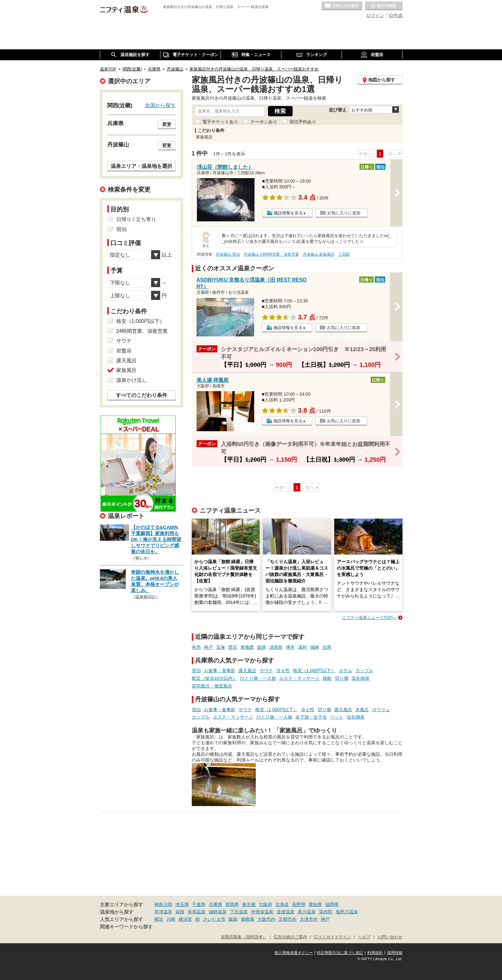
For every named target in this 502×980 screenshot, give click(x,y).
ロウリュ (381, 710)
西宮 (233, 647)
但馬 (327, 647)
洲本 (290, 647)
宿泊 (196, 671)
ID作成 (396, 15)
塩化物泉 (360, 678)
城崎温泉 (218, 912)
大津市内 (309, 919)
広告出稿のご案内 (290, 937)
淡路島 (276, 647)
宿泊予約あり (303, 122)
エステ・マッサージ (299, 678)
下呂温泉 (239, 912)
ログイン (375, 15)
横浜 (159, 919)
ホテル (345, 671)
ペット (337, 717)
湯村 (303, 647)
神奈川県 (163, 904)
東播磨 (247, 647)
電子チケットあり (220, 122)
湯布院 (326, 912)
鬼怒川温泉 (347, 912)
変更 (167, 124)
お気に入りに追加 (344, 213)
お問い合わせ (390, 937)
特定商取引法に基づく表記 (340, 953)
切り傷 (342, 678)
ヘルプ (364, 937)
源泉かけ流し (132, 380)
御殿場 (247, 919)
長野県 (299, 904)
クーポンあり (264, 122)
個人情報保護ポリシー (294, 953)
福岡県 (332, 904)
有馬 (196, 647)
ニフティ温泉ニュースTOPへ (369, 618)
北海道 (282, 904)
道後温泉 (286, 912)
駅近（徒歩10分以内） (215, 678)
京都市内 (287, 919)
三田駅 (344, 254)
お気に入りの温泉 (342, 6)
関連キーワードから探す (126, 927)
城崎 (315, 647)
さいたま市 (214, 919)
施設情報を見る (288, 213)
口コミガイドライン (332, 937)
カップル (364, 671)
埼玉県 (182, 904)
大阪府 (265, 904)
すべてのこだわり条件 (142, 395)
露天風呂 (247, 671)
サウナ (266, 671)
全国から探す (160, 105)
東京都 (249, 904)
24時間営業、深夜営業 (142, 331)
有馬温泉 (197, 912)
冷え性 (283, 671)
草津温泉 (163, 912)
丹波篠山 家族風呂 (319, 254)
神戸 (208, 647)
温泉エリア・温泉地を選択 (142, 166)
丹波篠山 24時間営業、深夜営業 (271, 254)
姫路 (262, 647)
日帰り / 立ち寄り (136, 219)
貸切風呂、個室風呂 (212, 686)
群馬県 (232, 904)
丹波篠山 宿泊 (228, 254)
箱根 (180, 912)
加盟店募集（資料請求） (244, 937)
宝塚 (221, 647)
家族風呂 (126, 370)
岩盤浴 (124, 351)
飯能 (233, 919)
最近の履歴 (384, 6)
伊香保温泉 (262, 912)
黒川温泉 (307, 912)
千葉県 (199, 904)
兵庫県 (215, 904)
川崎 (171, 919)
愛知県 (315, 904)
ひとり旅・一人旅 (258, 678)
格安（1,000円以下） (314, 671)
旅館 (327, 678)
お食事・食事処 (220, 671)
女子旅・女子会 (311, 717)
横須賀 (185, 919)
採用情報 (395, 953)
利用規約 (375, 953)
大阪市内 (266, 919)
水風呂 (362, 710)
